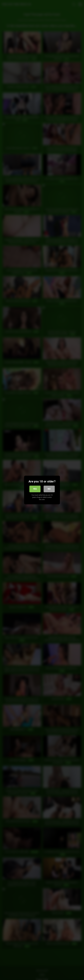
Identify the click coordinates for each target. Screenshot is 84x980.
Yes (35, 489)
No (49, 489)
